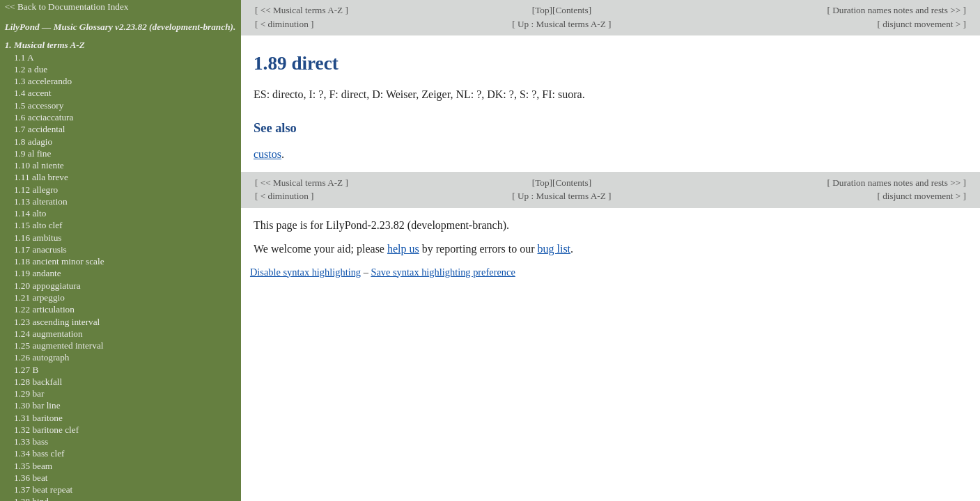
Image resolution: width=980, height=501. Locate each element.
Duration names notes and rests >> (897, 10)
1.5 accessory (39, 105)
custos (267, 154)
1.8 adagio (33, 142)
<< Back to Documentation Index (67, 7)
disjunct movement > (922, 24)
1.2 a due (31, 69)
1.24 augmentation (48, 334)
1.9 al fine (32, 153)
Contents (571, 10)
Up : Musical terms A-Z (562, 24)
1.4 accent (33, 93)
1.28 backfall (38, 382)
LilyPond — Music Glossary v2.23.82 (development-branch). (120, 27)
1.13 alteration (41, 201)
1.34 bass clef (39, 453)
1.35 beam (33, 466)
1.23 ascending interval (57, 322)
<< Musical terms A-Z (301, 10)
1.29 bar (29, 393)
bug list (554, 249)
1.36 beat (31, 478)
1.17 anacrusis (40, 249)
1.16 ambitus (38, 238)
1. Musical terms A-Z (45, 45)
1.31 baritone (38, 418)
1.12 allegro (36, 190)
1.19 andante (38, 273)
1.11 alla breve (41, 177)
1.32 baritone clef (46, 430)
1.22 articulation (44, 309)
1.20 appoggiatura (47, 286)
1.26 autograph (42, 357)
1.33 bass (31, 442)
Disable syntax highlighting (305, 272)
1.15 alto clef (38, 225)
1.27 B (26, 370)
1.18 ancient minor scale (59, 261)
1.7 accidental (40, 129)
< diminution (284, 24)
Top (542, 10)
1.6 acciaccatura (44, 117)
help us (403, 249)
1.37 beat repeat (43, 490)
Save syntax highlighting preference (443, 272)
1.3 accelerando (43, 81)
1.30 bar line (37, 405)
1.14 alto (30, 213)
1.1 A (24, 57)
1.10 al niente (39, 165)
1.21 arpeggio (39, 297)
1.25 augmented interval (59, 345)
